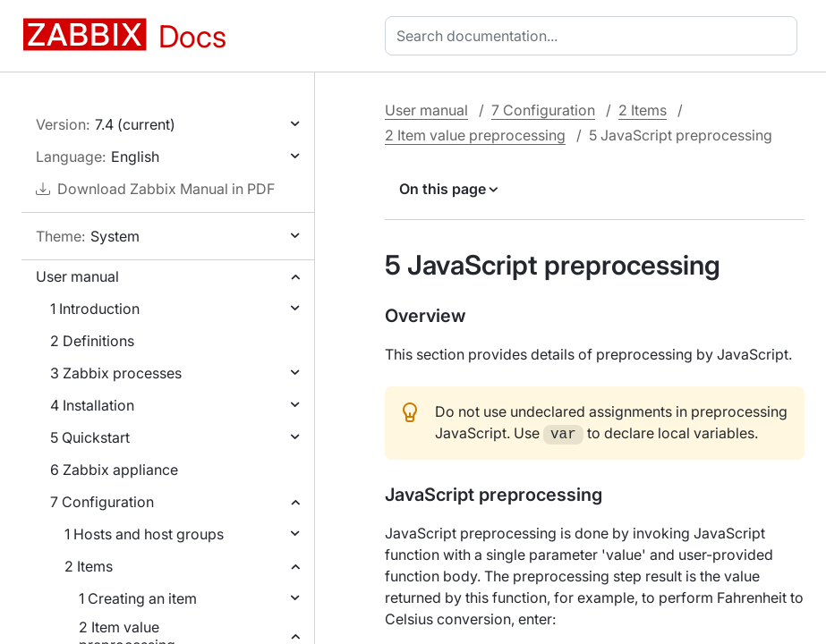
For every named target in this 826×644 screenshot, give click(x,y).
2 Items (89, 566)
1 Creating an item (138, 598)
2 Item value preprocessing (475, 135)
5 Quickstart (90, 437)
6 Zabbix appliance (114, 470)
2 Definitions (92, 341)
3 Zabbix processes (116, 373)
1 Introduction (95, 309)
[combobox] (595, 36)
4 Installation (92, 405)
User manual (77, 276)
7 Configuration (102, 502)
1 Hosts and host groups (144, 534)
